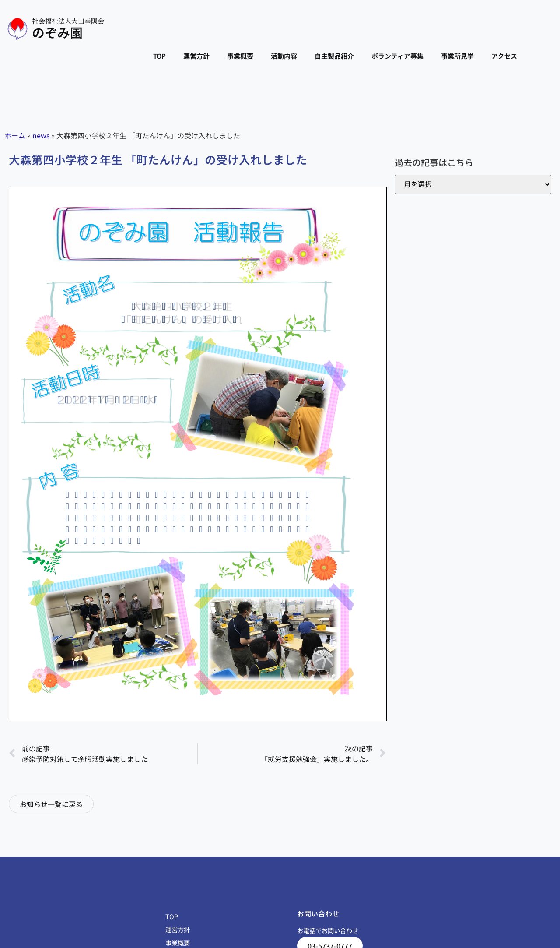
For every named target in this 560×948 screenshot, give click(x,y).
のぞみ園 (57, 32)
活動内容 (284, 56)
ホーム (15, 135)
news (41, 135)
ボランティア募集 (397, 56)
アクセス (504, 56)
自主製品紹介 (334, 56)
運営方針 (196, 56)
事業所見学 (457, 56)
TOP (159, 56)
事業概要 (240, 56)
